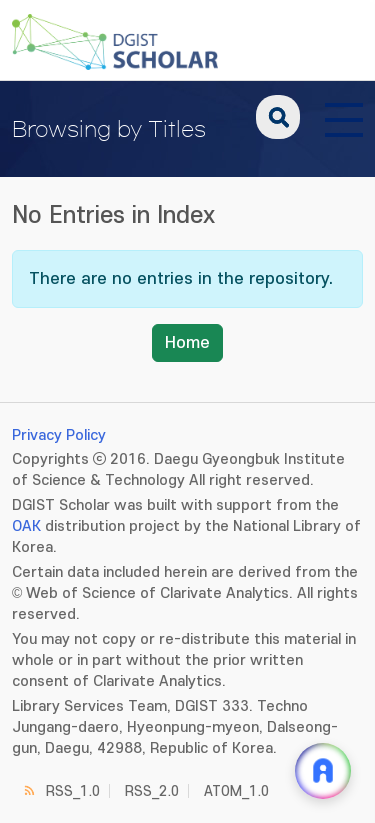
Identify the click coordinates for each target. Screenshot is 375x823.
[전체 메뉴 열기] (344, 117)
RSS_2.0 (152, 791)
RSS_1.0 (73, 791)
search (278, 117)
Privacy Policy (59, 435)
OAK (26, 526)
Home (187, 343)
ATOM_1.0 (236, 791)
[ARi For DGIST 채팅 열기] (323, 771)
